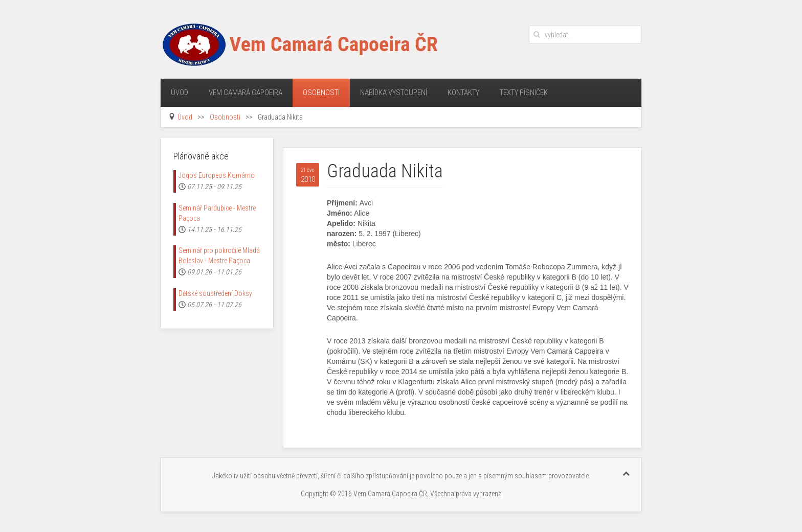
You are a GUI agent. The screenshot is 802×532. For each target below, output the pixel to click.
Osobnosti (321, 92)
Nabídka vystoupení (394, 92)
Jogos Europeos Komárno (217, 175)
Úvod (180, 92)
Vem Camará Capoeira (246, 92)
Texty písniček (524, 92)
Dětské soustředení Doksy (215, 293)
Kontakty (463, 92)
